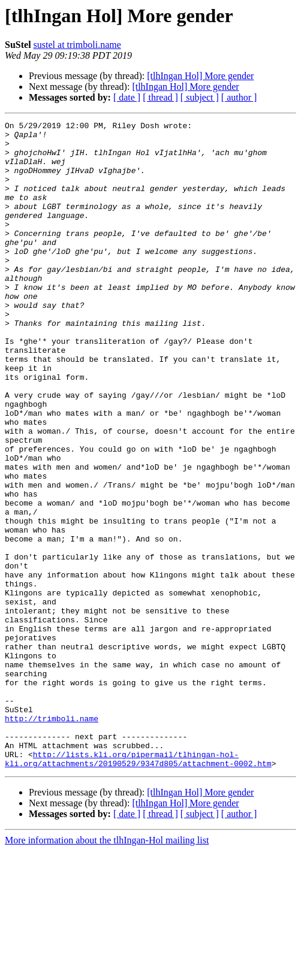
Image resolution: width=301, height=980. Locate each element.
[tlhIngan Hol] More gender (200, 76)
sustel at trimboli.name (77, 45)
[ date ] (127, 97)
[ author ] (239, 97)
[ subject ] (200, 97)
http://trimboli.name (52, 839)
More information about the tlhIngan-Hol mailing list (107, 970)
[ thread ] (160, 97)
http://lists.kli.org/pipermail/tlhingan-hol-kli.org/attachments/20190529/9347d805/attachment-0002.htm (138, 887)
